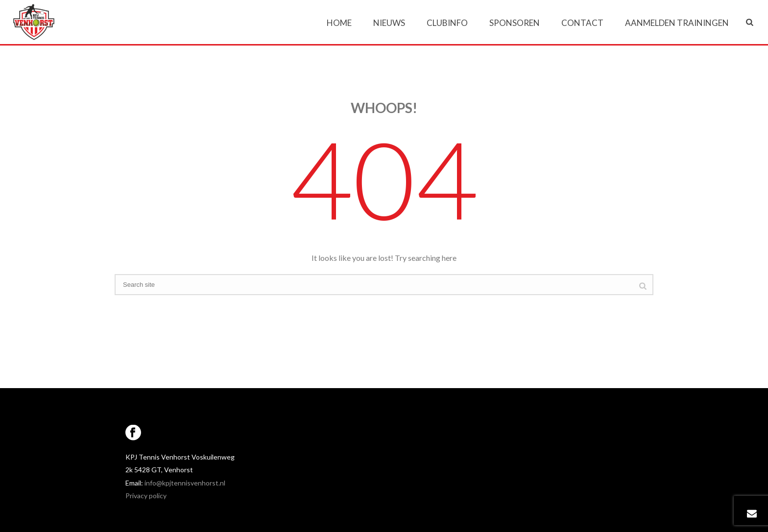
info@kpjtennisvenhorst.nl (185, 483)
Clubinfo (447, 23)
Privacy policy (146, 496)
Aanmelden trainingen (677, 23)
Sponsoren (515, 23)
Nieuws (389, 23)
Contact (582, 23)
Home (339, 23)
